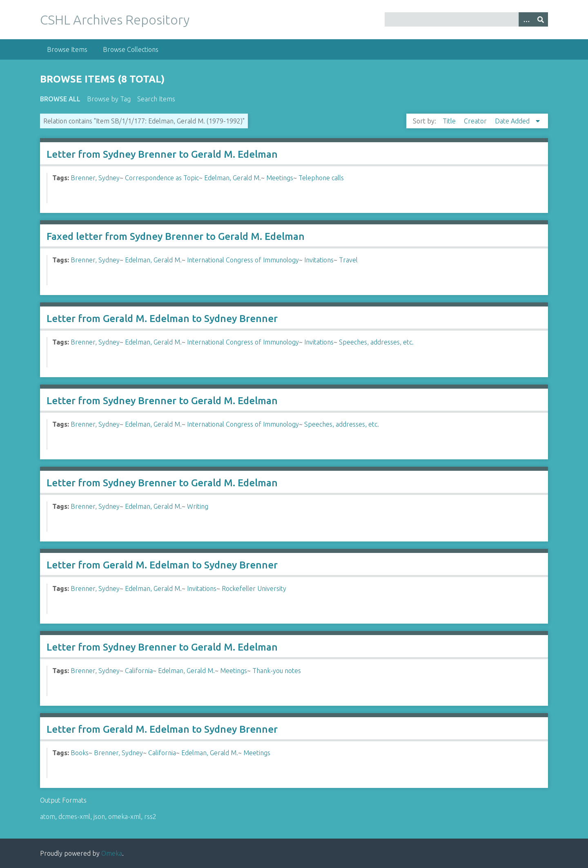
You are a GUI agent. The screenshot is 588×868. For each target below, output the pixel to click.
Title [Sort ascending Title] (450, 121)
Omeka (112, 853)
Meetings (280, 178)
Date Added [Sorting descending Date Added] (513, 121)
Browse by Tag (109, 99)
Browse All (60, 99)
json (99, 817)
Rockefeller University (254, 588)
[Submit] (541, 19)
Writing (198, 506)
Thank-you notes (277, 671)
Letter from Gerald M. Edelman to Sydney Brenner (162, 319)
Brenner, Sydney (95, 178)
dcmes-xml (74, 817)
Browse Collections (131, 49)
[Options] (526, 19)
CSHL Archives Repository (115, 20)
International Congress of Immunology (243, 260)
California (139, 671)
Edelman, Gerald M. (233, 178)
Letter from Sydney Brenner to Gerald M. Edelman (162, 154)
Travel (348, 260)
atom (48, 817)
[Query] (467, 19)
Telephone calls (321, 178)
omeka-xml (125, 817)
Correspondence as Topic (162, 178)
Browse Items (67, 49)
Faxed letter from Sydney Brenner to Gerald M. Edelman (176, 236)
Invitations (319, 260)
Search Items (156, 99)
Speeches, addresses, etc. (376, 342)
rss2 (150, 817)
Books (80, 753)
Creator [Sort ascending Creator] (476, 121)
